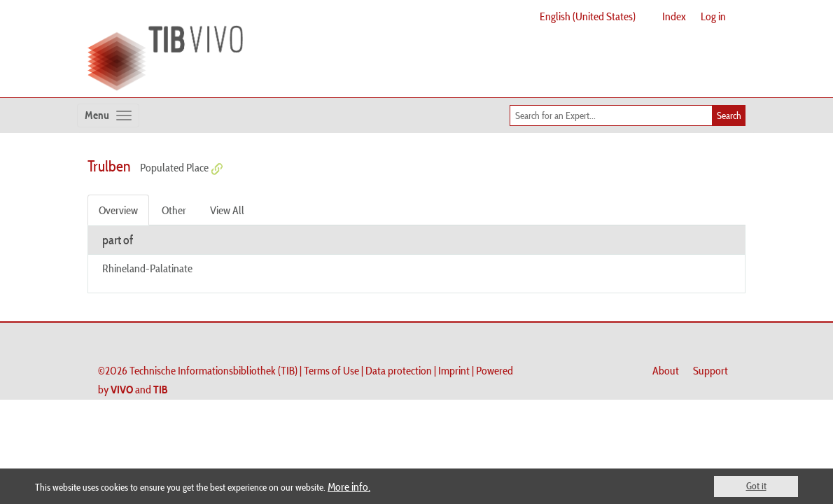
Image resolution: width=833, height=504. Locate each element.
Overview (118, 210)
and (139, 389)
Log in (713, 16)
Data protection (399, 370)
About (666, 370)
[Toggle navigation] (108, 115)
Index (674, 16)
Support (710, 370)
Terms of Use (331, 370)
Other (174, 210)
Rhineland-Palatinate (147, 268)
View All (227, 210)
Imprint (454, 370)
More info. (349, 486)
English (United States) (588, 16)
